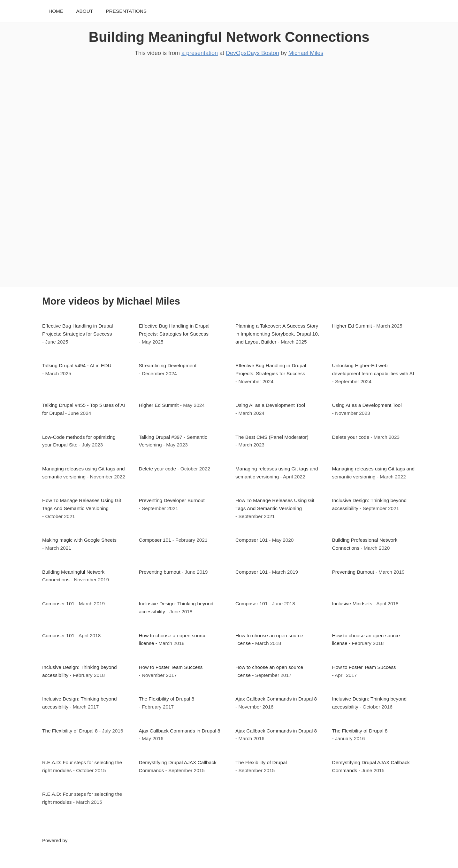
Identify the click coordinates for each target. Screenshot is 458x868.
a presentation (200, 53)
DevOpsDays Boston (252, 53)
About (84, 11)
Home (56, 11)
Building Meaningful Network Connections (229, 37)
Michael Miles (306, 53)
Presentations (126, 11)
